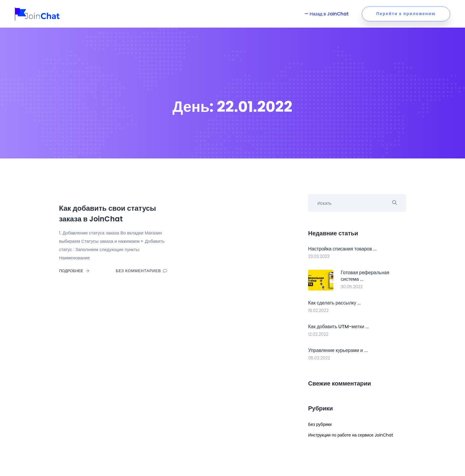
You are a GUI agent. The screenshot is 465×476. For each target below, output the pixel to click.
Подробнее (74, 271)
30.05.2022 (352, 287)
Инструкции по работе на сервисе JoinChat (351, 435)
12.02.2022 (318, 334)
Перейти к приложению (406, 14)
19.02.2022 (318, 310)
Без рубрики (320, 424)
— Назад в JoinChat (327, 14)
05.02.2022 (319, 358)
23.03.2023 (319, 256)
